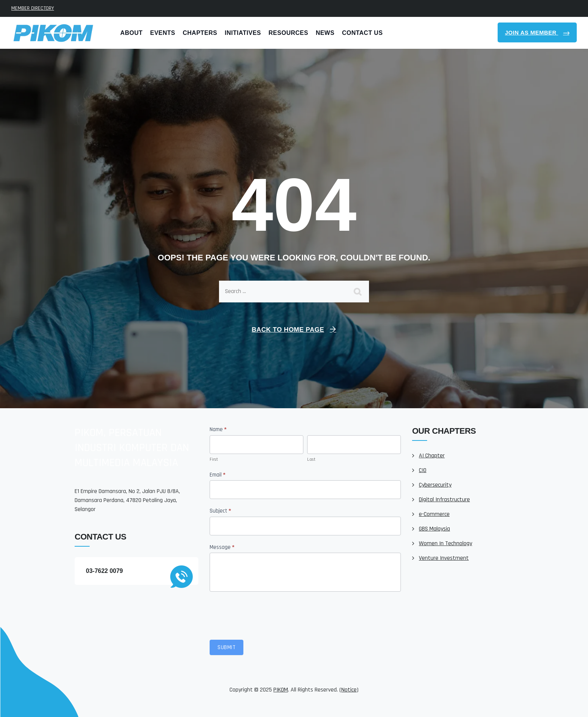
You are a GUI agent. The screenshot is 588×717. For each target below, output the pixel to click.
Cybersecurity (435, 485)
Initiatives (243, 33)
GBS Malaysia (434, 529)
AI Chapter (432, 456)
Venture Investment (444, 558)
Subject (220, 511)
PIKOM (281, 690)
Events (163, 33)
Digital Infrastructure (444, 500)
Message (222, 547)
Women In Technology (445, 543)
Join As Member (532, 32)
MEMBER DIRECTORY (33, 8)
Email (217, 475)
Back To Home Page (288, 330)
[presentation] (267, 614)
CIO (423, 470)
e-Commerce (434, 514)
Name (218, 429)
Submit (226, 647)
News (325, 33)
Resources (288, 33)
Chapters (200, 33)
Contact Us (362, 33)
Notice (349, 690)
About (131, 33)
